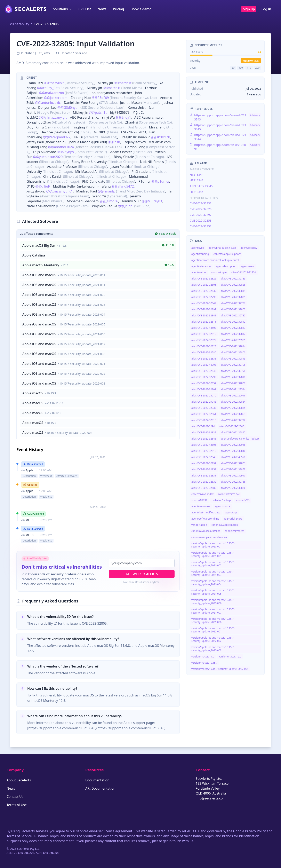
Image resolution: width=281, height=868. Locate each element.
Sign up (249, 9)
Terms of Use (17, 805)
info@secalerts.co (209, 798)
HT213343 (196, 180)
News (102, 9)
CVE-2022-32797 (201, 215)
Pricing (118, 9)
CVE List (85, 9)
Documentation (97, 780)
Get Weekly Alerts (142, 574)
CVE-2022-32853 (201, 220)
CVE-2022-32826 (201, 209)
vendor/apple (199, 525)
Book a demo (141, 9)
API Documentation (100, 788)
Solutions (62, 9)
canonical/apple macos (225, 525)
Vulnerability (19, 24)
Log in (266, 9)
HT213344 (196, 175)
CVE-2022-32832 (201, 203)
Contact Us (15, 797)
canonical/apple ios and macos (209, 537)
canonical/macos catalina (206, 531)
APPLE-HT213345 (201, 186)
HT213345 (196, 192)
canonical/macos (234, 531)
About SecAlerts (19, 780)
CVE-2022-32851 (201, 226)
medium (251, 61)
